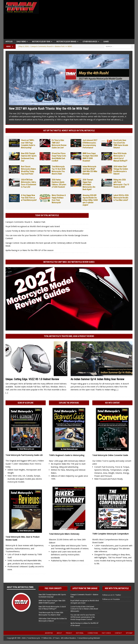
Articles (9, 42)
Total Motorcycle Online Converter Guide (110, 455)
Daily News (21, 42)
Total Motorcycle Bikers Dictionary (64, 534)
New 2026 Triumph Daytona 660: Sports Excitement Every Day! (52, 596)
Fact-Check (106, 633)
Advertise (49, 633)
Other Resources (90, 42)
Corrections (93, 633)
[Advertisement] (87, 20)
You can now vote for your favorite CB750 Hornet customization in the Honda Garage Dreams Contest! (83, 617)
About (59, 633)
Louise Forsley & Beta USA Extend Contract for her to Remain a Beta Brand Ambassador (44, 231)
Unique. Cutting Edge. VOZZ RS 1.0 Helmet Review (32, 379)
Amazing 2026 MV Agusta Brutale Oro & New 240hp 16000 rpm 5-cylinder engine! (90, 200)
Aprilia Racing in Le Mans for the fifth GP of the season (30, 250)
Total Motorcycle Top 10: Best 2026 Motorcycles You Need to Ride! (51, 614)
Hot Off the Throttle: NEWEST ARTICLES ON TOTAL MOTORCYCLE (69, 131)
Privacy (69, 633)
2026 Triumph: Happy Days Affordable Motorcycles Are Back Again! (89, 185)
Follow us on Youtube (111, 599)
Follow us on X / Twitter (112, 595)
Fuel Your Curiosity (53, 588)
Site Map (129, 633)
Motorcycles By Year (41, 42)
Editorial (80, 633)
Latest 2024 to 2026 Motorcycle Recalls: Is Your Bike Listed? (121, 198)
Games (106, 42)
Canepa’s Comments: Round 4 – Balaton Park (25, 222)
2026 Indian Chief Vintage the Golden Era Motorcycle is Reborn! (53, 620)
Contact (118, 633)
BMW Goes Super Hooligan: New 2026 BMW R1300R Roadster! (52, 602)
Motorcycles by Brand (66, 42)
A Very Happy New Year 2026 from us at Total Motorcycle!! (29, 198)
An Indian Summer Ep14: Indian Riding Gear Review (97, 379)
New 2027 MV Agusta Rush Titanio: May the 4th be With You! (49, 109)
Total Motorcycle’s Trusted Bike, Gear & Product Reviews (69, 336)
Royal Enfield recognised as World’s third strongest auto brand (33, 226)
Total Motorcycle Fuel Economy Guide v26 (24, 455)
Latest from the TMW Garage (85, 588)
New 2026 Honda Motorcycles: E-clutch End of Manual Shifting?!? (52, 608)
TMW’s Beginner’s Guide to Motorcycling (67, 455)
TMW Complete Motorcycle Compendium (111, 534)
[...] (122, 120)
